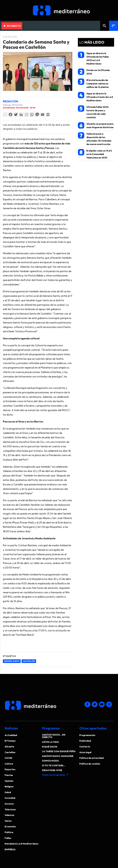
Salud (8, 792)
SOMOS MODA (50, 761)
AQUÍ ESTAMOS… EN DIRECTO (54, 736)
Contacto (85, 747)
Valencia (9, 815)
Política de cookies (90, 764)
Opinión (9, 781)
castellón (29, 661)
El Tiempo (10, 741)
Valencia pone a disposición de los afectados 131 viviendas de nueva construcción (95, 139)
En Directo (12, 26)
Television (10, 809)
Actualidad (11, 735)
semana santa (12, 661)
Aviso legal (85, 752)
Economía (10, 826)
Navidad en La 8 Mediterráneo (21, 844)
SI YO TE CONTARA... (54, 765)
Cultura (9, 764)
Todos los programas (55, 775)
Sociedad (10, 798)
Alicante (9, 747)
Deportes (10, 769)
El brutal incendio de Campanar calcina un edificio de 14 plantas (93, 83)
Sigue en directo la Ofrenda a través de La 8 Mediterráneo (95, 97)
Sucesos (9, 804)
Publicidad (85, 741)
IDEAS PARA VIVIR (52, 770)
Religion (9, 786)
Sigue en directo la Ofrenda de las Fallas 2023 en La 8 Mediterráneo (93, 58)
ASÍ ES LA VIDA (50, 742)
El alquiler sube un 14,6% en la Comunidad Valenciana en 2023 (95, 154)
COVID (8, 758)
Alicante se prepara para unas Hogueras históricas (96, 125)
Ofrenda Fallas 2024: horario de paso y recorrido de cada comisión (93, 112)
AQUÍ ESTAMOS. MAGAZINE (58, 756)
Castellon (10, 37)
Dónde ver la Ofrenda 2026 (94, 72)
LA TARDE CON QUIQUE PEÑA (59, 751)
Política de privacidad (91, 758)
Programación (87, 735)
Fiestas (9, 775)
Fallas (8, 838)
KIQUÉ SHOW (50, 747)
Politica (9, 832)
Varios (8, 821)
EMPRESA (10, 849)
